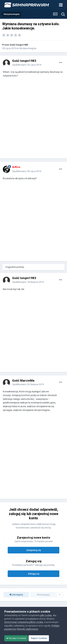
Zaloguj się (34, 574)
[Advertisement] (33, 119)
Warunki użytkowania (28, 629)
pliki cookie (46, 615)
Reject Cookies (39, 638)
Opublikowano (27, 65)
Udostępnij (16, 595)
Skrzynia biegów (28, 48)
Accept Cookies (16, 638)
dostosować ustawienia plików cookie (24, 622)
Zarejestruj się (34, 550)
